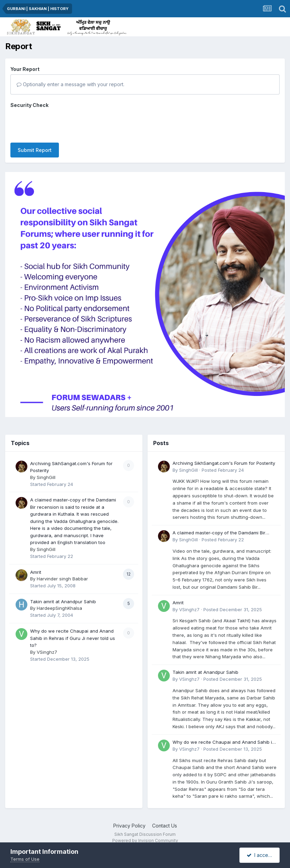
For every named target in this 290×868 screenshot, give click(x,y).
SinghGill (46, 467)
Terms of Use (25, 859)
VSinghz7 (47, 641)
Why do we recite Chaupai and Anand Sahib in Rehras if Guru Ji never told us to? (73, 628)
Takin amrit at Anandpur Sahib (63, 591)
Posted (223, 459)
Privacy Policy (129, 815)
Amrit (36, 561)
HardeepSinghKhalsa (59, 598)
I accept (260, 855)
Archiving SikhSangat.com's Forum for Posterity (224, 452)
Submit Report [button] (35, 123)
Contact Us (165, 815)
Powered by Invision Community (145, 830)
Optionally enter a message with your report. (71, 84)
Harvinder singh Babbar (62, 568)
